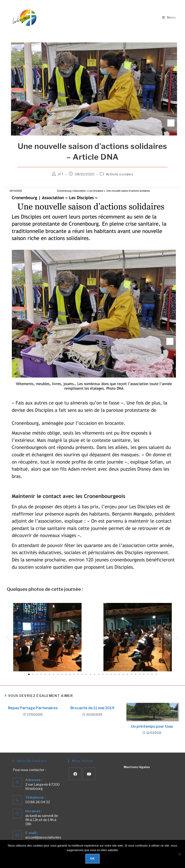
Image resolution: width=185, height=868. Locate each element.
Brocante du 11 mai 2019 (92, 708)
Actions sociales (120, 174)
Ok (92, 859)
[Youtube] (89, 774)
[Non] (179, 854)
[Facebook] (75, 774)
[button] (7, 637)
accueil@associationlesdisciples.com (43, 839)
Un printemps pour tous (152, 726)
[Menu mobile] (169, 17)
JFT (61, 174)
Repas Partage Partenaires (33, 708)
